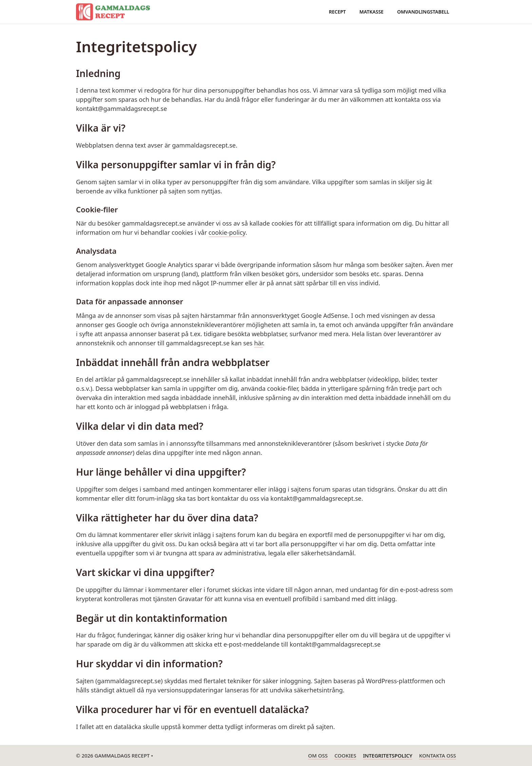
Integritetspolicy (388, 755)
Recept (337, 12)
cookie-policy (227, 232)
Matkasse (371, 12)
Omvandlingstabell (423, 12)
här (259, 343)
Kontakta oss (438, 755)
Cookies (345, 755)
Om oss (318, 755)
